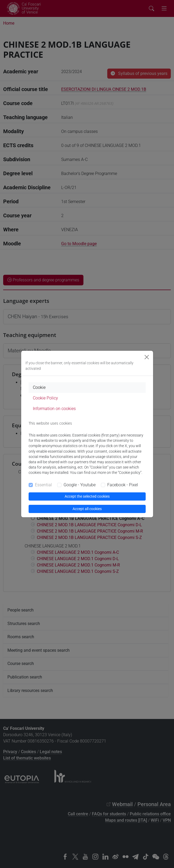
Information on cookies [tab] (54, 409)
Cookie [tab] (39, 387)
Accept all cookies (87, 509)
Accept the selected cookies (87, 496)
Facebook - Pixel (123, 485)
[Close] (147, 357)
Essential (43, 485)
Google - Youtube (80, 485)
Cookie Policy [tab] (45, 398)
